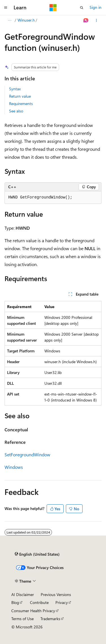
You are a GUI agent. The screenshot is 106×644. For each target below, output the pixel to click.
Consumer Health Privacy (33, 611)
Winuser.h (26, 20)
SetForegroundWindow (27, 454)
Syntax (15, 89)
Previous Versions (56, 594)
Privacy (62, 602)
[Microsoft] (53, 8)
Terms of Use (22, 619)
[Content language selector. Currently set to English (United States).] (37, 554)
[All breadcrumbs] (9, 20)
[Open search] (82, 8)
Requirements (21, 103)
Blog (15, 602)
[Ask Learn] (86, 20)
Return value (20, 96)
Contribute (39, 602)
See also (16, 111)
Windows (14, 467)
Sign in (96, 7)
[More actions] (97, 20)
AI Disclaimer (23, 594)
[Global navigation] (6, 8)
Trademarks (50, 619)
